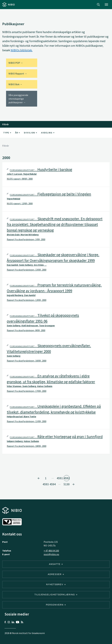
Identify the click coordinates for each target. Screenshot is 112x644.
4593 (46, 484)
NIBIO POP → (16, 63)
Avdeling (48, 133)
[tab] (56, 174)
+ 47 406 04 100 (51, 551)
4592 (67, 478)
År (18, 133)
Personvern (56, 605)
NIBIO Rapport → (18, 74)
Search (98, 5)
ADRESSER (56, 574)
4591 (60, 478)
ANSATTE (56, 564)
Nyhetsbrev (56, 584)
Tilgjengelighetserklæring (56, 595)
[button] (56, 174)
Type (7, 133)
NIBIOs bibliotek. (22, 50)
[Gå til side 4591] (39, 478)
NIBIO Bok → (15, 84)
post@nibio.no (51, 554)
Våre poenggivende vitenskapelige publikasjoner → (18, 99)
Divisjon (30, 133)
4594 (53, 484)
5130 (66, 484)
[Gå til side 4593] (73, 484)
